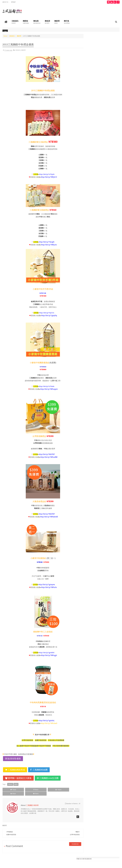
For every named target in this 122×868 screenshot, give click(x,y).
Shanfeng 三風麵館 (114, 865)
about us (5, 2)
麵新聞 (57, 22)
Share (25, 789)
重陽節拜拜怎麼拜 (91, 107)
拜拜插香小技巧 (90, 90)
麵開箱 (26, 22)
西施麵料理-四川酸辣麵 (93, 116)
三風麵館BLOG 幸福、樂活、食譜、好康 (29, 865)
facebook (71, 840)
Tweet (10, 789)
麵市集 (67, 22)
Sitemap (13, 2)
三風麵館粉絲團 (39, 770)
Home (5, 36)
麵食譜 (47, 22)
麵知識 (37, 22)
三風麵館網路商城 (15, 770)
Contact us (114, 858)
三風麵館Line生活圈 (48, 778)
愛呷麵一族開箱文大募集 (18, 778)
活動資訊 (15, 22)
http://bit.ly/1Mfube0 (47, 723)
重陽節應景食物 (90, 99)
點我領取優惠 (14, 758)
